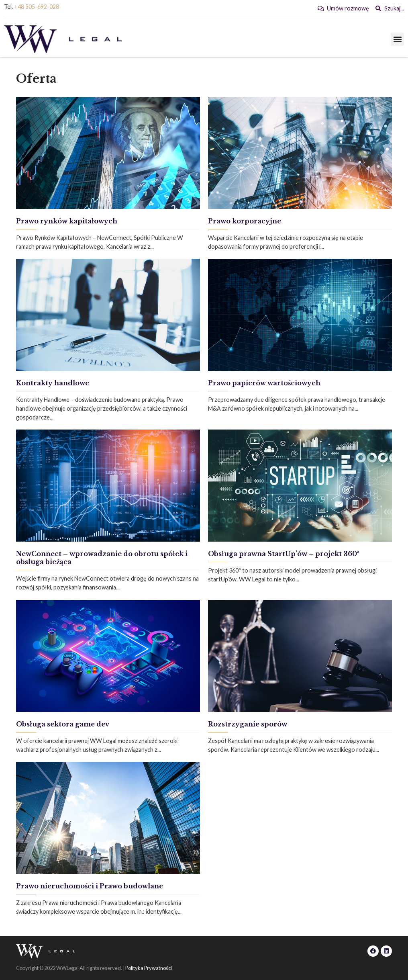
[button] (397, 39)
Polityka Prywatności (149, 968)
